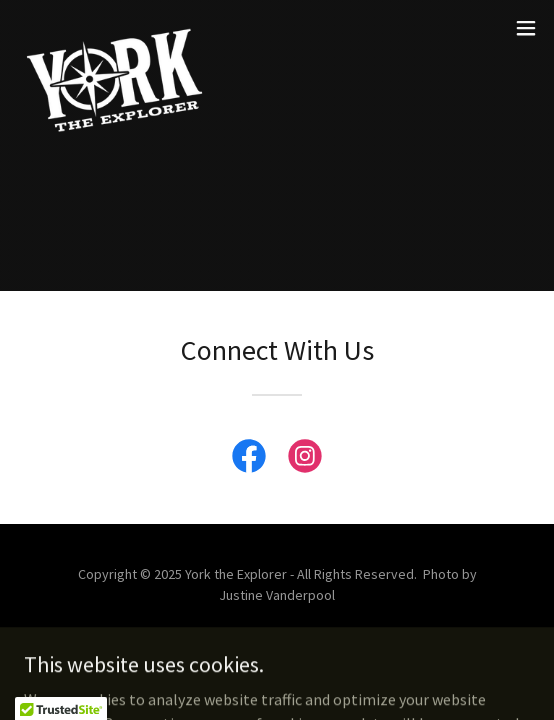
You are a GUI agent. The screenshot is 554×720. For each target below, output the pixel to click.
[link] (116, 28)
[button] (526, 28)
